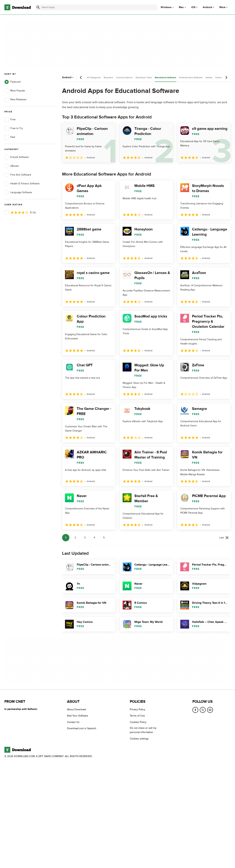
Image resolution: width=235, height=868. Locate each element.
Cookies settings (139, 739)
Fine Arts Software (18, 175)
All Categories (94, 77)
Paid (10, 137)
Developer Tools (144, 77)
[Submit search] (38, 7)
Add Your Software (78, 716)
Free (10, 120)
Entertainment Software (191, 77)
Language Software (18, 192)
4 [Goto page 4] (94, 538)
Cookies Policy (138, 722)
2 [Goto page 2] (75, 538)
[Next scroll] (226, 77)
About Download (76, 709)
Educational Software (166, 78)
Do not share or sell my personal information (143, 730)
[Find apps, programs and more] (96, 7)
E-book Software (17, 157)
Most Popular (15, 91)
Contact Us (73, 722)
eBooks (12, 166)
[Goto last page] (224, 538)
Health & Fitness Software (22, 184)
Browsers (108, 77)
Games (209, 77)
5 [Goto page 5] (104, 538)
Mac (181, 7)
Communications (124, 77)
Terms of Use (137, 716)
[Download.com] (18, 7)
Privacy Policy (138, 709)
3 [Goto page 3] (85, 538)
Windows (166, 7)
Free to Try (14, 128)
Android (207, 7)
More (224, 7)
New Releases (16, 100)
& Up (20, 212)
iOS (193, 7)
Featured (12, 82)
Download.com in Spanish (82, 729)
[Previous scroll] (81, 77)
